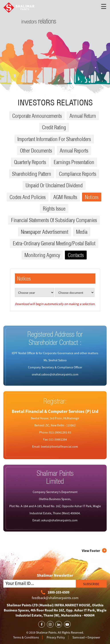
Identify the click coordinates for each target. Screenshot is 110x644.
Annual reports (74, 151)
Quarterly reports (30, 162)
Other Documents (36, 151)
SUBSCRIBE (91, 584)
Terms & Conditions (26, 637)
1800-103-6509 (55, 593)
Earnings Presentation (74, 162)
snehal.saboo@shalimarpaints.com (55, 374)
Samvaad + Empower (86, 637)
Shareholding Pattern (32, 174)
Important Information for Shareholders (54, 139)
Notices (92, 197)
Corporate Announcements (37, 116)
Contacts (76, 255)
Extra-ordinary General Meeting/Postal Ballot (54, 243)
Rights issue (54, 209)
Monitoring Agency (42, 255)
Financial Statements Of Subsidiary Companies (54, 220)
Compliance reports (78, 174)
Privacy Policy (56, 637)
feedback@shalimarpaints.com (55, 598)
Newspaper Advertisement (45, 232)
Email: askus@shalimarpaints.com (55, 520)
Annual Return (83, 116)
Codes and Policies (28, 197)
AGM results (65, 197)
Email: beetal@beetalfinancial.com (55, 447)
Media (82, 232)
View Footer (91, 551)
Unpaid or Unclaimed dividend (54, 185)
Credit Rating (54, 127)
